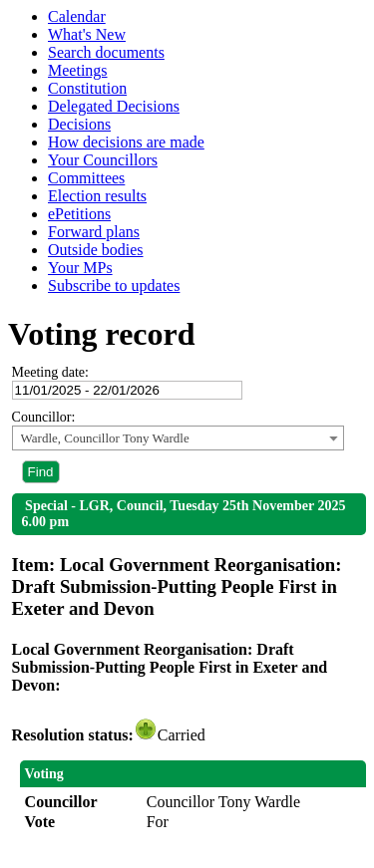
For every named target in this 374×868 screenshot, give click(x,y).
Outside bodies (96, 250)
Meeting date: (50, 372)
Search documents (106, 52)
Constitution (87, 88)
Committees (86, 178)
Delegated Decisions (114, 106)
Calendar (77, 16)
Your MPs (80, 268)
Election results (97, 196)
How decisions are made (126, 142)
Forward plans (94, 232)
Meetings (78, 70)
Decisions (79, 124)
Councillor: (44, 417)
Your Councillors (103, 160)
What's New (87, 34)
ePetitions (79, 214)
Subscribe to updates (114, 286)
